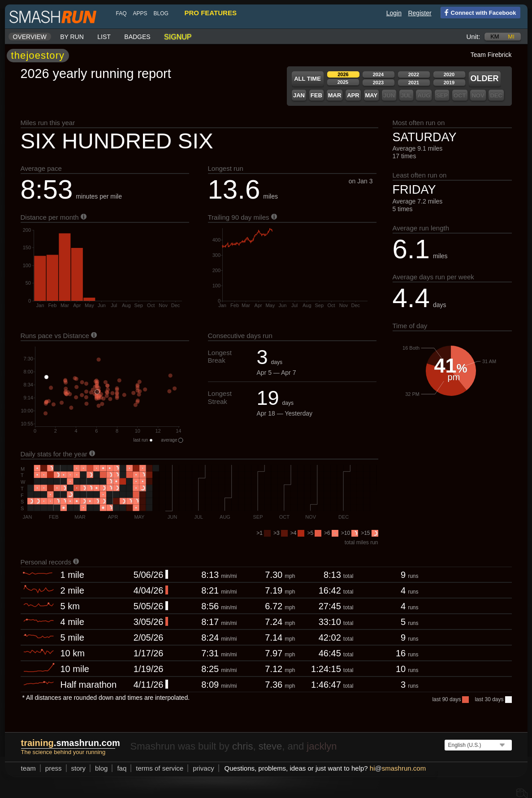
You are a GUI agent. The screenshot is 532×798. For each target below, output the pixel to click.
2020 (445, 74)
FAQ (118, 13)
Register (416, 13)
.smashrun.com (67, 743)
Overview (26, 37)
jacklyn (318, 746)
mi (507, 37)
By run (68, 37)
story (75, 768)
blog (158, 13)
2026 (339, 74)
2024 (375, 74)
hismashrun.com (394, 768)
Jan (295, 95)
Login (390, 13)
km (491, 37)
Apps (137, 13)
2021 (410, 82)
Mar (331, 95)
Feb (313, 95)
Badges (134, 37)
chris (239, 746)
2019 (445, 82)
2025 (339, 82)
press (50, 768)
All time (304, 79)
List (100, 37)
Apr (349, 95)
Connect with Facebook (475, 12)
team (25, 768)
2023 (375, 82)
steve (267, 746)
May (368, 95)
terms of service (156, 768)
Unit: (470, 37)
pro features (207, 13)
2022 (410, 74)
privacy (200, 768)
